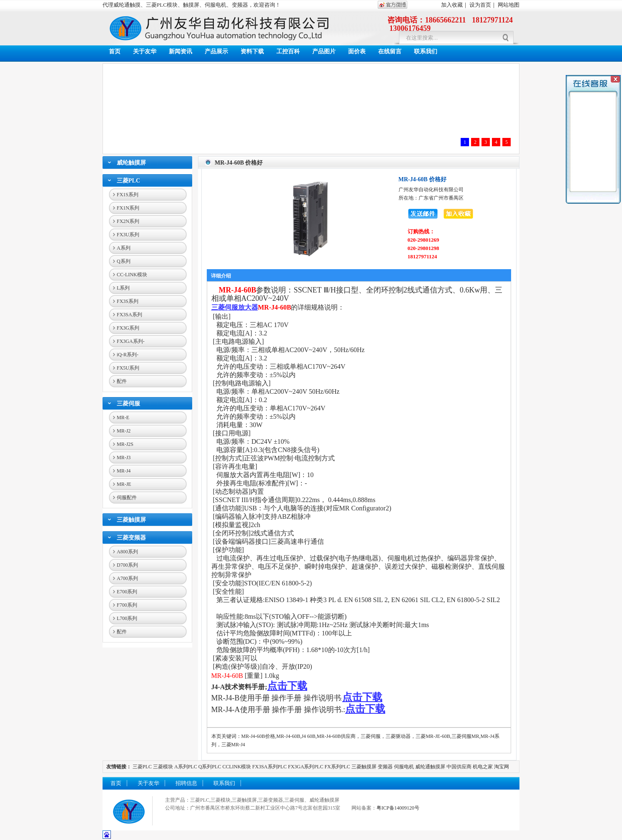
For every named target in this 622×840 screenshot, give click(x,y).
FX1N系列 (128, 208)
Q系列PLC (210, 767)
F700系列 (127, 605)
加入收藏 (452, 5)
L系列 (123, 288)
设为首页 (480, 5)
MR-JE (124, 484)
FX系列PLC (338, 767)
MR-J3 (124, 457)
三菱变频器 (131, 538)
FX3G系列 (128, 328)
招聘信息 (186, 783)
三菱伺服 (128, 404)
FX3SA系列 (129, 315)
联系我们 (426, 51)
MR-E (123, 417)
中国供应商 (459, 767)
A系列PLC (186, 767)
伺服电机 (404, 767)
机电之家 (483, 767)
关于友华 (145, 51)
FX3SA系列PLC (270, 767)
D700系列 (127, 565)
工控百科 (288, 51)
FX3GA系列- (131, 341)
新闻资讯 (181, 51)
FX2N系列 (128, 221)
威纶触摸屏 (131, 163)
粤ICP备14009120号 (398, 808)
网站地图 (509, 5)
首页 (115, 51)
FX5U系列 (128, 368)
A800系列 (127, 552)
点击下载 (287, 686)
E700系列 (127, 592)
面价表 (357, 51)
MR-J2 (124, 431)
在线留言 (390, 51)
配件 (122, 381)
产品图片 (324, 51)
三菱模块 (163, 767)
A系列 (124, 248)
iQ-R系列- (128, 355)
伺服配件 (127, 497)
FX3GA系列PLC (306, 767)
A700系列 (127, 578)
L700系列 (127, 618)
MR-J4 (124, 471)
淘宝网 (502, 767)
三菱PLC (128, 181)
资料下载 (252, 51)
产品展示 (216, 51)
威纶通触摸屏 (430, 767)
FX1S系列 (128, 195)
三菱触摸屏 (131, 520)
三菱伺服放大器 (235, 307)
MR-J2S (125, 444)
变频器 (385, 767)
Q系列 (124, 261)
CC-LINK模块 (132, 275)
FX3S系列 (128, 301)
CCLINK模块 (237, 767)
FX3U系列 (128, 235)
